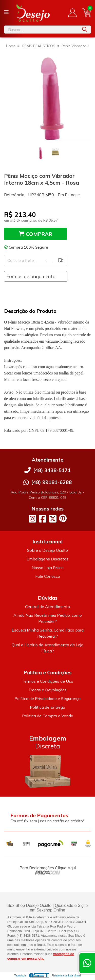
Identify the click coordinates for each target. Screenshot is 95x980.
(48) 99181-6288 (51, 482)
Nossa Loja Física (48, 568)
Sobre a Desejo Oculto (48, 550)
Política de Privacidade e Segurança (48, 699)
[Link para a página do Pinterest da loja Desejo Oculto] (63, 518)
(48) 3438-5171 (52, 470)
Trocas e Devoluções (48, 690)
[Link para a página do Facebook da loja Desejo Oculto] (43, 519)
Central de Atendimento (48, 607)
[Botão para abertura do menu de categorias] (6, 12)
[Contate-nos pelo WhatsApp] (87, 963)
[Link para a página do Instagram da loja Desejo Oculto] (32, 519)
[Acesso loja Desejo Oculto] (72, 13)
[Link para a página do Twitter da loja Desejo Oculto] (53, 519)
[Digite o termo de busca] (41, 30)
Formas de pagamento (31, 276)
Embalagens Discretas (48, 559)
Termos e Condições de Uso (48, 681)
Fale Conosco (48, 576)
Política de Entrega (48, 707)
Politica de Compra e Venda (48, 716)
